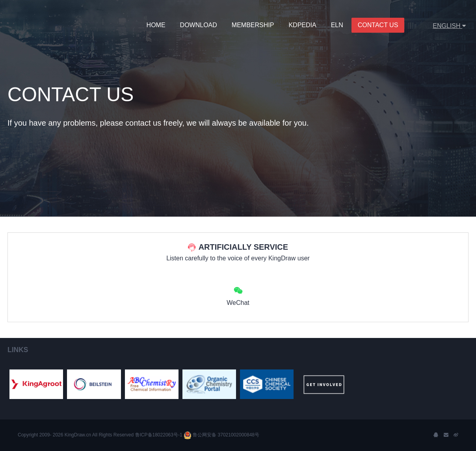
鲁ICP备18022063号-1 (158, 435)
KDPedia (302, 25)
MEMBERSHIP (253, 25)
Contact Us (378, 25)
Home (156, 25)
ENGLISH (449, 26)
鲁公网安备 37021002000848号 (221, 435)
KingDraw (40, 26)
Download (199, 25)
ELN (337, 25)
